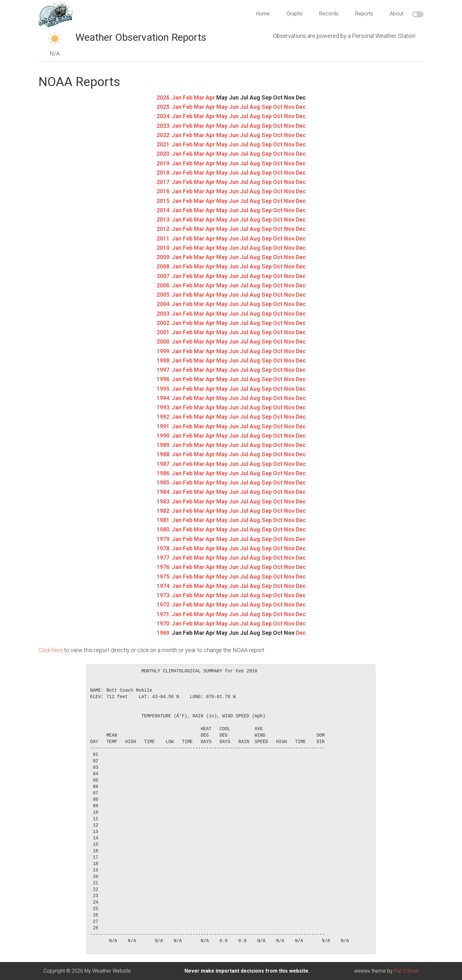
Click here (51, 650)
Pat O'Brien (406, 971)
